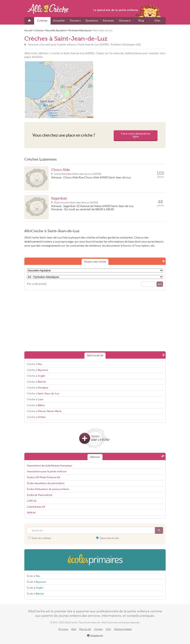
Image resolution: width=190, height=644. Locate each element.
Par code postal (37, 284)
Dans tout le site (107, 538)
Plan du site (85, 629)
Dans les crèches (39, 538)
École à (33, 576)
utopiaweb (95, 636)
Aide (74, 629)
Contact (98, 629)
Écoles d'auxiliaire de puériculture (46, 483)
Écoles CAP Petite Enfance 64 (44, 477)
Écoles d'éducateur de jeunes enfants (48, 489)
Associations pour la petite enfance (47, 471)
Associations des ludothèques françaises (49, 466)
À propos (63, 629)
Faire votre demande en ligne (136, 135)
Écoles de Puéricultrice (40, 495)
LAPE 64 (32, 501)
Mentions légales (123, 629)
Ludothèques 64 (36, 507)
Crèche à (35, 364)
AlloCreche (51, 9)
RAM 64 (31, 513)
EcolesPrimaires (95, 560)
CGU (108, 629)
